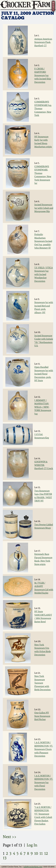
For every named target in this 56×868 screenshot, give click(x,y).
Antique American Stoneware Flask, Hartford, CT (43, 42)
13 (5, 858)
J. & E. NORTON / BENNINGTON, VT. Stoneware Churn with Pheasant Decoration (44, 749)
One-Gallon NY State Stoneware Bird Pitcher (42, 716)
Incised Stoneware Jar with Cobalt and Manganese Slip (44, 208)
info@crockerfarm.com (33, 867)
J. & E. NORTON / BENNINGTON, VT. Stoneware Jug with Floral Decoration (44, 782)
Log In (32, 845)
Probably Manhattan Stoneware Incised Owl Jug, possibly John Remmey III (43, 241)
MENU (53, 6)
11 (41, 853)
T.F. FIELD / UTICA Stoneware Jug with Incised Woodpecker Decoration (44, 274)
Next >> (10, 837)
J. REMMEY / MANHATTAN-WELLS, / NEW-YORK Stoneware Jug (43, 407)
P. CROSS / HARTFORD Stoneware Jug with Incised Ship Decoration (43, 75)
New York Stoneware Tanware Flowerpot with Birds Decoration (42, 683)
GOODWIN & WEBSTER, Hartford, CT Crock (44, 465)
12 (46, 853)
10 (36, 853)
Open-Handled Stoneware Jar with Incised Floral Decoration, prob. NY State (44, 374)
